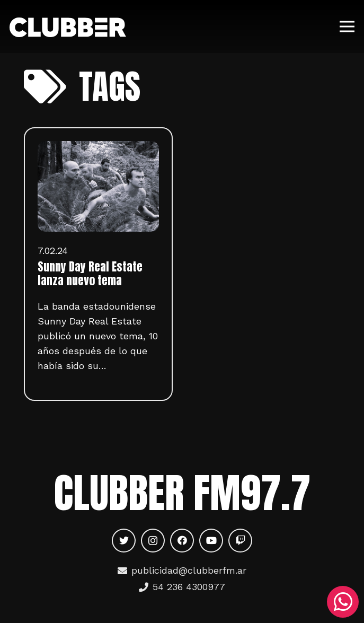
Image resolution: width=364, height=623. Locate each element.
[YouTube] (211, 541)
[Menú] (347, 27)
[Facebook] (182, 541)
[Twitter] (124, 541)
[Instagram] (153, 541)
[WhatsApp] (343, 602)
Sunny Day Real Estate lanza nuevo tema (90, 274)
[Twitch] (240, 541)
